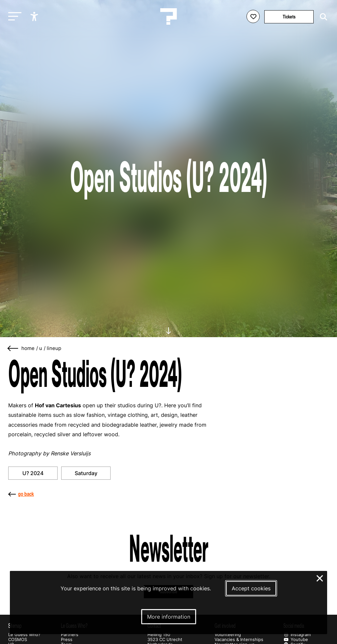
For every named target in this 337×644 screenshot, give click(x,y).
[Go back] (13, 349)
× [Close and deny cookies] (320, 577)
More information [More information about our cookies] (169, 617)
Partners (70, 635)
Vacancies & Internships (239, 640)
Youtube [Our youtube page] (296, 640)
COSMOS (18, 640)
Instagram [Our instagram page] (297, 635)
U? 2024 (33, 473)
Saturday (86, 473)
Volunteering (228, 635)
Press (67, 640)
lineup (54, 348)
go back (21, 494)
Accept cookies (251, 588)
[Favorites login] (253, 16)
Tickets (289, 17)
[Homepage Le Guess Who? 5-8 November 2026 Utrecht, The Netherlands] (168, 16)
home (28, 348)
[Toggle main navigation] (13, 17)
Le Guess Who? (24, 635)
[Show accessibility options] (35, 16)
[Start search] (322, 17)
